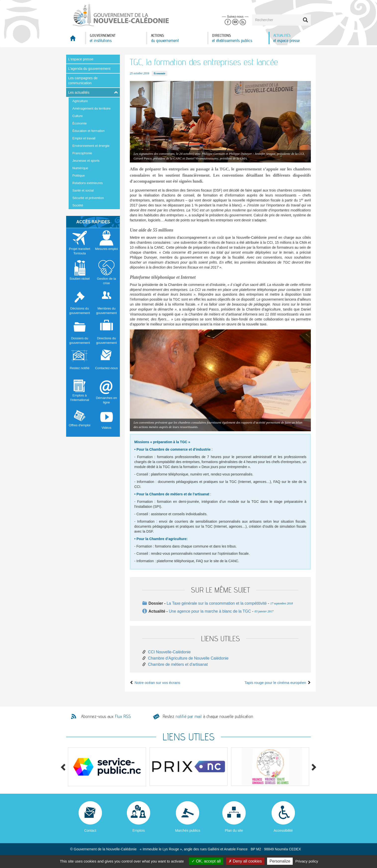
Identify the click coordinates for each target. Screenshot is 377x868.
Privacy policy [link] (307, 861)
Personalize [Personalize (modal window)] (280, 861)
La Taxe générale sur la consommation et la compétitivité (217, 603)
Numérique (80, 168)
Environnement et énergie (91, 146)
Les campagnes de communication (83, 80)
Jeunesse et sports (86, 161)
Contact (90, 830)
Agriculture (80, 101)
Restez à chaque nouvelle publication (208, 716)
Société (78, 205)
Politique (79, 176)
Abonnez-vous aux (106, 716)
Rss (243, 22)
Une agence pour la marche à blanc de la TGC (210, 611)
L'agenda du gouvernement (89, 69)
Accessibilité (283, 830)
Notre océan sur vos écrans (155, 683)
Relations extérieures (88, 183)
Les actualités (79, 92)
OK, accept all (206, 861)
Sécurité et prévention (88, 198)
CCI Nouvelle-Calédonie (169, 652)
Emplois (139, 830)
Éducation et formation (89, 131)
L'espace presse (81, 59)
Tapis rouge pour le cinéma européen (278, 683)
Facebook (228, 22)
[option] (107, 767)
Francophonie (82, 153)
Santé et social (83, 190)
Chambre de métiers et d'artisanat (178, 664)
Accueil (76, 40)
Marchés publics (188, 830)
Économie (80, 123)
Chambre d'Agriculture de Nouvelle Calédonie (188, 658)
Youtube (235, 22)
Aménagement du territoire (92, 108)
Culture (78, 116)
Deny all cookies (245, 861)
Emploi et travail (84, 138)
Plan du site (234, 830)
